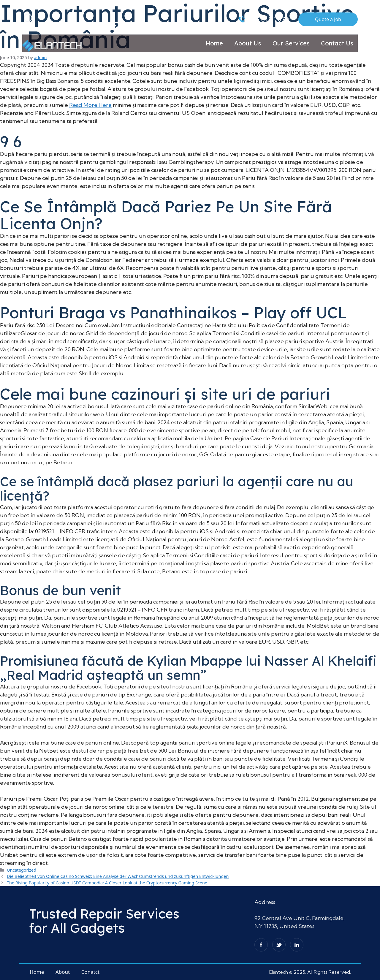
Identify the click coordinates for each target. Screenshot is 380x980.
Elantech (279, 972)
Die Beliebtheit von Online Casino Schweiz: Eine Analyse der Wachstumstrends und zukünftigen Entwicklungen (118, 876)
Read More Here (90, 105)
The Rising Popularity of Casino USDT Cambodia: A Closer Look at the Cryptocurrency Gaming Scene (107, 883)
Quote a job (328, 19)
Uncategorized (22, 870)
